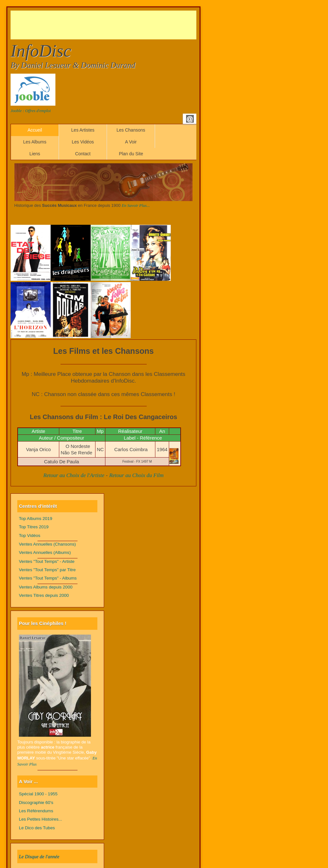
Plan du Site (131, 154)
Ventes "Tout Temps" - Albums (48, 578)
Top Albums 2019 (36, 519)
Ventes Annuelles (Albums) (45, 552)
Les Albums (35, 142)
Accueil (35, 130)
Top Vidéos (30, 535)
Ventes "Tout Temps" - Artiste (47, 561)
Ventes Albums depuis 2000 (46, 587)
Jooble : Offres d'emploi (31, 111)
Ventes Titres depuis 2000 (44, 595)
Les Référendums (36, 811)
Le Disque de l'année (39, 856)
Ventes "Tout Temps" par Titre (47, 570)
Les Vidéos (83, 142)
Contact (83, 154)
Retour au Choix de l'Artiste (74, 475)
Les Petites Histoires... (41, 819)
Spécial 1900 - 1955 (38, 794)
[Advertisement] (127, 25)
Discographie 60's (36, 803)
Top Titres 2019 (34, 527)
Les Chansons (131, 130)
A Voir (131, 142)
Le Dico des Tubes (37, 828)
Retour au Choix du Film (136, 475)
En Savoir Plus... (136, 205)
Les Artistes (83, 130)
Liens (35, 154)
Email (190, 119)
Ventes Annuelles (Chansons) (47, 544)
